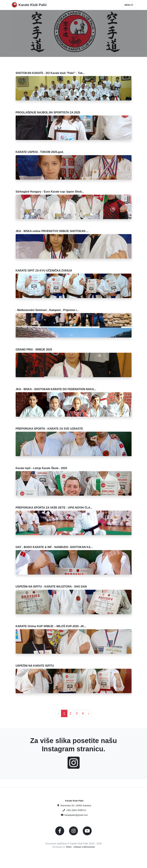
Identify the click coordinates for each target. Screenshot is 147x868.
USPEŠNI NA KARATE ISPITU (35, 666)
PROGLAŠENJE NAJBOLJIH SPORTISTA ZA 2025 (48, 112)
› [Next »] (89, 713)
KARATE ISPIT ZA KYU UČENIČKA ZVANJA (44, 271)
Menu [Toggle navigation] (129, 5)
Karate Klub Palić (33, 5)
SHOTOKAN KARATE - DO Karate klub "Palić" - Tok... (50, 73)
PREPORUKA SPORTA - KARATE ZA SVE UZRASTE (49, 429)
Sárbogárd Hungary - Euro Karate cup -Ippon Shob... (50, 192)
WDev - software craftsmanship (80, 847)
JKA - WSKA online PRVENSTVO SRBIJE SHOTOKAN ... (52, 231)
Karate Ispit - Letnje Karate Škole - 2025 (41, 468)
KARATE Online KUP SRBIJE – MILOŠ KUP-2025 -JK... (51, 626)
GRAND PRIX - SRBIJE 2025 (34, 350)
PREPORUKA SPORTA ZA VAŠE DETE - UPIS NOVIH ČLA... (54, 508)
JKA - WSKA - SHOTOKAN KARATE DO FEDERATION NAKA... (56, 389)
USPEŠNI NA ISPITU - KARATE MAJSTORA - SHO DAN (51, 587)
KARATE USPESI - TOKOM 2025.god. (40, 152)
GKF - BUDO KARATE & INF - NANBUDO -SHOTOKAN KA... (54, 547)
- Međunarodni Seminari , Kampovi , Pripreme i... (47, 310)
